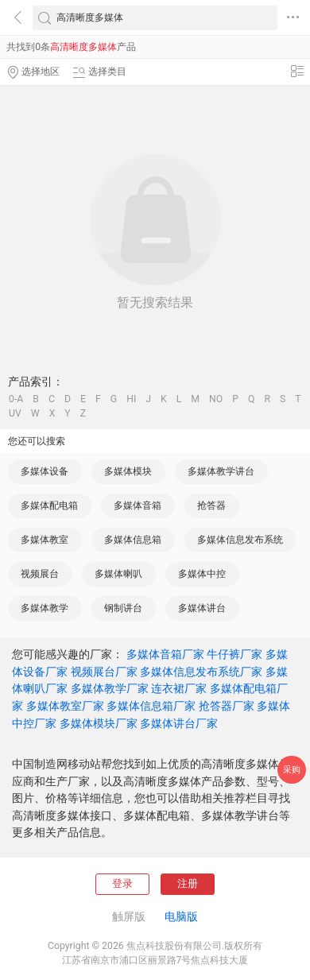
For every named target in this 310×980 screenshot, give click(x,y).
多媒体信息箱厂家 (151, 706)
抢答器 (211, 505)
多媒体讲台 (202, 608)
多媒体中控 (202, 574)
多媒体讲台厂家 (179, 723)
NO (216, 399)
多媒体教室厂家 (65, 706)
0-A (16, 399)
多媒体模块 (128, 471)
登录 (122, 883)
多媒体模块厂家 (99, 723)
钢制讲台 (123, 608)
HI (131, 399)
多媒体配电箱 (49, 505)
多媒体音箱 (138, 505)
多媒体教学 (45, 608)
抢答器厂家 (227, 706)
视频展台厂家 (104, 672)
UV (15, 413)
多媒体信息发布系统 (240, 540)
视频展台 (40, 574)
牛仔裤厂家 (234, 654)
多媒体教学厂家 (110, 688)
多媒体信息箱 (133, 540)
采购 (292, 770)
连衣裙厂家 (179, 688)
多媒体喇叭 (118, 574)
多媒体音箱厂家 (165, 654)
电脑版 (181, 916)
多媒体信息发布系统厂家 (201, 672)
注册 (188, 883)
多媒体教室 (45, 540)
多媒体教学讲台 (221, 471)
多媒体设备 (45, 471)
